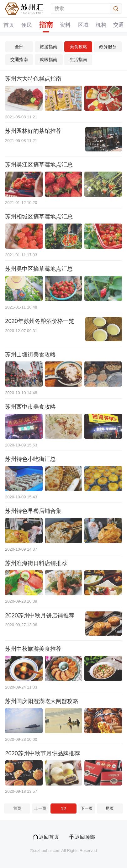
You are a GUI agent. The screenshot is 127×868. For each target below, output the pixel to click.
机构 (101, 25)
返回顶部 (85, 837)
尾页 (110, 808)
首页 (9, 25)
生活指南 (78, 60)
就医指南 (49, 60)
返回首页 (49, 837)
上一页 (40, 808)
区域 (83, 25)
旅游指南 (49, 47)
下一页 (87, 808)
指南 (46, 25)
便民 (27, 25)
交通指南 (19, 60)
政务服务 (108, 47)
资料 (65, 25)
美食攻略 (78, 47)
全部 (19, 47)
